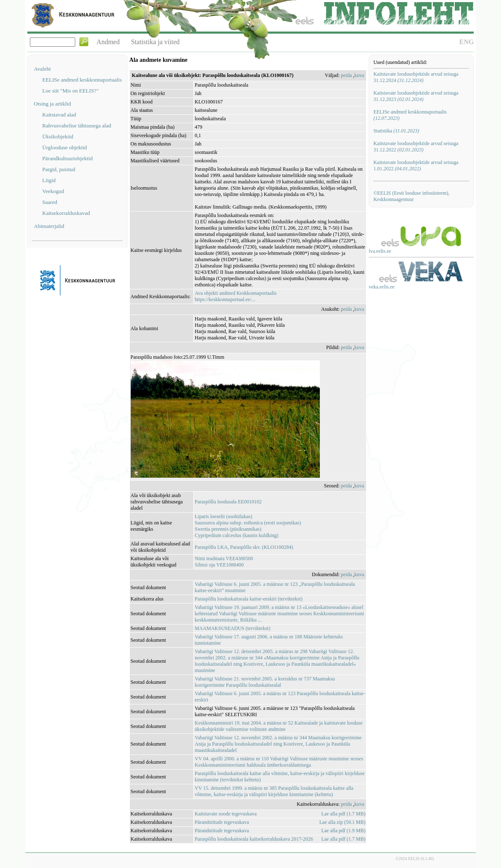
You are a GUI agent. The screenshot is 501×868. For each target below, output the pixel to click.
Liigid (49, 180)
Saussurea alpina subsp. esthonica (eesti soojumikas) (248, 523)
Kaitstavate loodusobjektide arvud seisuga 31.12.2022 (416, 147)
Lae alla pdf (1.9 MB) (343, 831)
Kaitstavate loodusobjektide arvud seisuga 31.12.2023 (416, 96)
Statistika (396, 131)
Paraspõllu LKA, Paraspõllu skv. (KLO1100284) (244, 547)
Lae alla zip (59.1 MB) (343, 822)
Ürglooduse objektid (65, 147)
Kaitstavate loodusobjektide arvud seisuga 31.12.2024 (416, 77)
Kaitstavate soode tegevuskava (225, 814)
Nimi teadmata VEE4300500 (224, 558)
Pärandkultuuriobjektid (68, 158)
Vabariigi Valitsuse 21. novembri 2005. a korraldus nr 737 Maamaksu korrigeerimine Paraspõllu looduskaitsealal (265, 682)
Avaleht (42, 69)
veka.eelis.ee (381, 287)
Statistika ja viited (156, 42)
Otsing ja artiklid (53, 104)
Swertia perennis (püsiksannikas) (228, 529)
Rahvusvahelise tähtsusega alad (77, 126)
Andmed (108, 42)
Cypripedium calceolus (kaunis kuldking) (236, 535)
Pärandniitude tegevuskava (222, 822)
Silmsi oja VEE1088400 (219, 565)
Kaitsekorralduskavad (66, 213)
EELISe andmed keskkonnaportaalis (82, 80)
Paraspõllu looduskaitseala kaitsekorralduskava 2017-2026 (254, 839)
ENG (467, 42)
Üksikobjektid (58, 136)
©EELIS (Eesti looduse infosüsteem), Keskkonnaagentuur (411, 196)
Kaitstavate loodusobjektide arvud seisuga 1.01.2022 (416, 165)
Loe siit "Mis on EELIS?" (71, 91)
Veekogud (53, 191)
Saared (50, 202)
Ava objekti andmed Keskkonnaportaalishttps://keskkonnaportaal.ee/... (236, 296)
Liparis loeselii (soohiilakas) (223, 516)
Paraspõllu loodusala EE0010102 (228, 502)
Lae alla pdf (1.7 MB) (343, 814)
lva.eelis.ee (380, 251)
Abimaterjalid (49, 226)
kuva (359, 75)
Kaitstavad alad (59, 115)
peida (346, 75)
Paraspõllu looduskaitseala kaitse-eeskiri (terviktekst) (248, 599)
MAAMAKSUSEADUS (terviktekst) (232, 628)
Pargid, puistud (59, 169)
